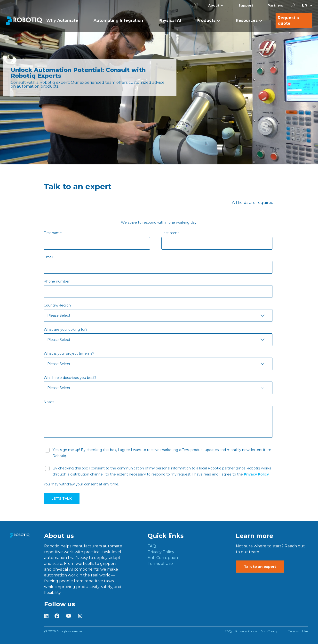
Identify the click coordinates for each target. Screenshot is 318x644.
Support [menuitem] (246, 5)
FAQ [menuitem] (152, 546)
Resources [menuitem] (247, 20)
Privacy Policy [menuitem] (161, 552)
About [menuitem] (214, 5)
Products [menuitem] (206, 20)
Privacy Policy (256, 474)
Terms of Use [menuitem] (160, 563)
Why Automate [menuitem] (62, 20)
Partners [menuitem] (275, 5)
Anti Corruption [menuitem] (163, 558)
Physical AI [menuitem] (170, 20)
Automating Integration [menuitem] (118, 20)
